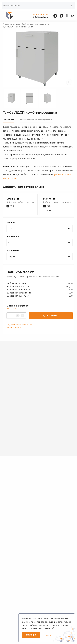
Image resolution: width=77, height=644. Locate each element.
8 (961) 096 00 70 (40, 14)
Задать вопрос (14, 328)
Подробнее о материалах (19, 325)
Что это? (48, 635)
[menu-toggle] (3, 16)
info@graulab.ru (41, 17)
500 (12, 206)
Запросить (11, 308)
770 (49, 211)
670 (49, 206)
